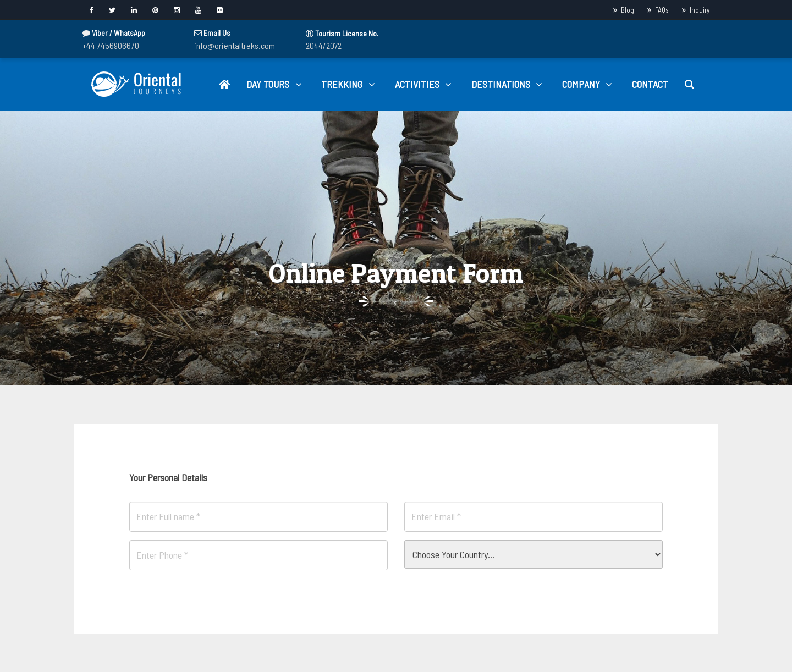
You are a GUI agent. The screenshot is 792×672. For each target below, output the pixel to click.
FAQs (662, 10)
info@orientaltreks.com (235, 45)
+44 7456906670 (111, 45)
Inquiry (700, 10)
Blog (628, 10)
